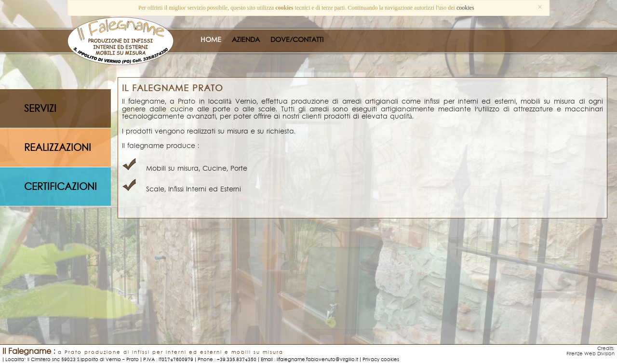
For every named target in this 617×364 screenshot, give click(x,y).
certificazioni (60, 187)
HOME (211, 40)
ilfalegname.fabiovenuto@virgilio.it (317, 359)
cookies (465, 8)
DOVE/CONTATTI (297, 40)
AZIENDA (246, 40)
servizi (40, 109)
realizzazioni (58, 148)
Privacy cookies (381, 359)
